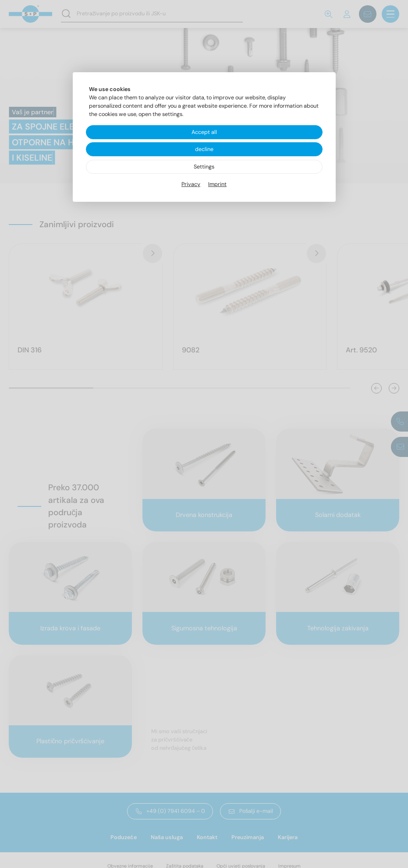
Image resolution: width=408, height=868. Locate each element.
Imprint (217, 184)
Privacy (191, 184)
